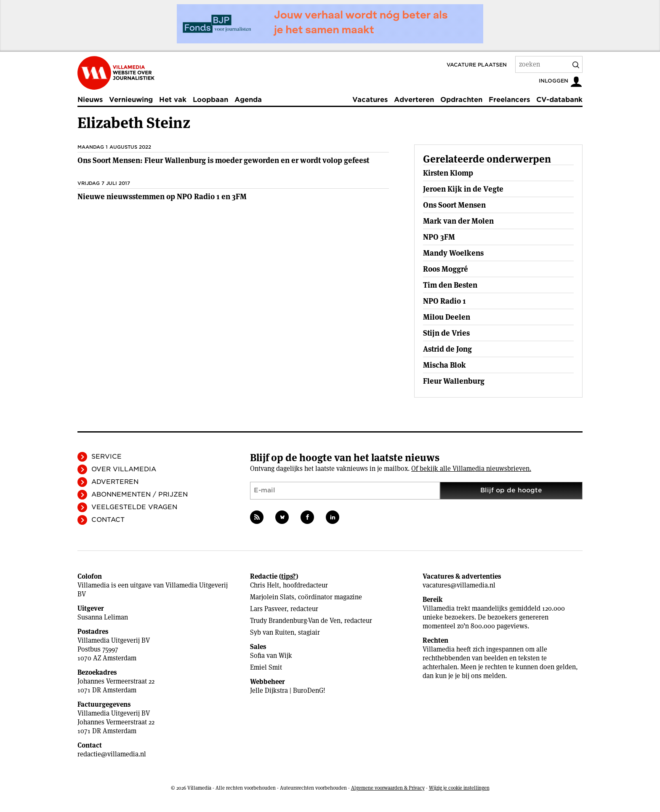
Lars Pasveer (268, 609)
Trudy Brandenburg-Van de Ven (295, 621)
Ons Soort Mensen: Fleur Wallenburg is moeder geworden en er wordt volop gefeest (223, 160)
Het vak (173, 100)
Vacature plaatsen (477, 65)
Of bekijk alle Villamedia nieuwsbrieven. (471, 469)
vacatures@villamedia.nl (459, 585)
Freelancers (509, 100)
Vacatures (370, 100)
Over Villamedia (124, 469)
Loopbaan (210, 100)
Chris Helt (265, 585)
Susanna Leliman (103, 617)
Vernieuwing (131, 100)
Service (106, 457)
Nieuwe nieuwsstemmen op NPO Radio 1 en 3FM (162, 196)
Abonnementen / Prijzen (140, 494)
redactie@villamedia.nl (112, 754)
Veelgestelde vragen (134, 507)
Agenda (248, 100)
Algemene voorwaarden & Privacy (388, 788)
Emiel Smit (266, 667)
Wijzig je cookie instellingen (459, 788)
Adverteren (414, 100)
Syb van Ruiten (272, 632)
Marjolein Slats (272, 597)
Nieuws (90, 100)
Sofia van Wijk (271, 656)
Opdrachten (461, 100)
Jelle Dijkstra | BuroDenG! (288, 690)
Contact (108, 520)
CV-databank (559, 100)
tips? (289, 576)
